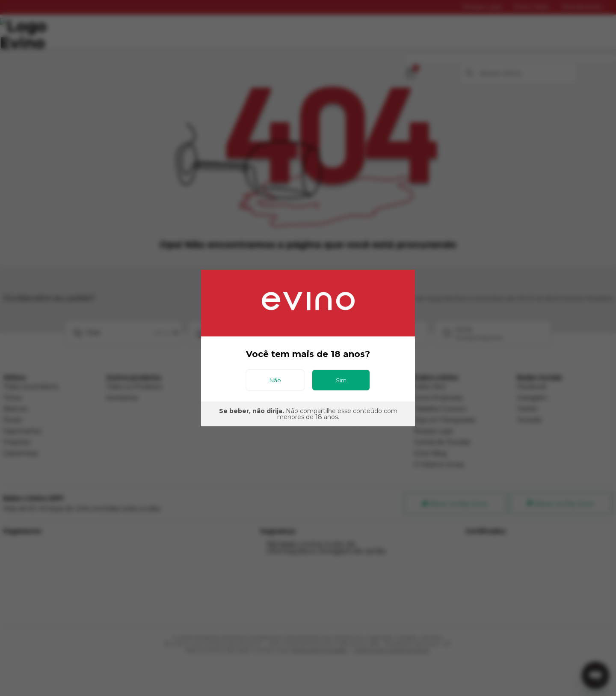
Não (275, 380)
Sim (341, 380)
